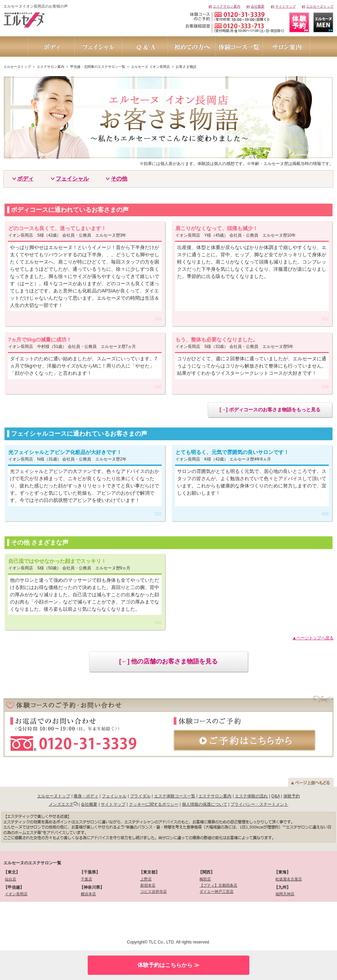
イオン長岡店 (16, 894)
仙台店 (10, 879)
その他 (119, 179)
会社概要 (258, 6)
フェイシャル (72, 179)
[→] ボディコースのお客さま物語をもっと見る (270, 410)
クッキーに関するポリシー (154, 804)
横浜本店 (88, 894)
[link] (40, 920)
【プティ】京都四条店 (218, 885)
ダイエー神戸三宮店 (216, 891)
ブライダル (140, 796)
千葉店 (86, 879)
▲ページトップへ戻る (313, 638)
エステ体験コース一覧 (175, 796)
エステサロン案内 (227, 6)
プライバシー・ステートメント (259, 804)
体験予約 (292, 796)
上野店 (146, 879)
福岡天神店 (285, 894)
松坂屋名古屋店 (289, 879)
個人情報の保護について (205, 804)
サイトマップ (285, 6)
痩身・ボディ (86, 796)
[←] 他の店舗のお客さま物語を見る (169, 661)
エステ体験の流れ (251, 796)
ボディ (25, 179)
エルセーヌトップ (320, 6)
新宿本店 (148, 885)
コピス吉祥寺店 (154, 891)
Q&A (276, 796)
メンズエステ (61, 804)
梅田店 (205, 879)
